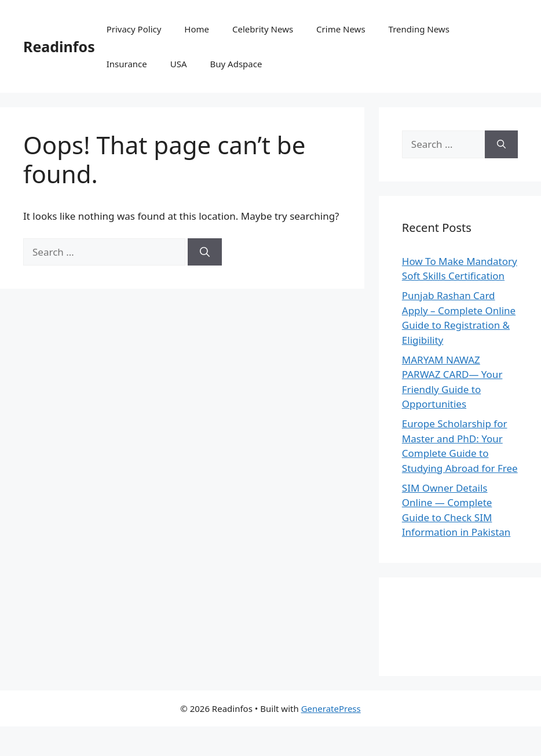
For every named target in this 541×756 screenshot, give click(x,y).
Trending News (419, 29)
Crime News (341, 29)
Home (197, 29)
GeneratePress (331, 708)
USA (179, 64)
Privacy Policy (134, 29)
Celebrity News (263, 29)
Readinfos (59, 46)
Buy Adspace (236, 64)
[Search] (205, 252)
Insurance (127, 64)
